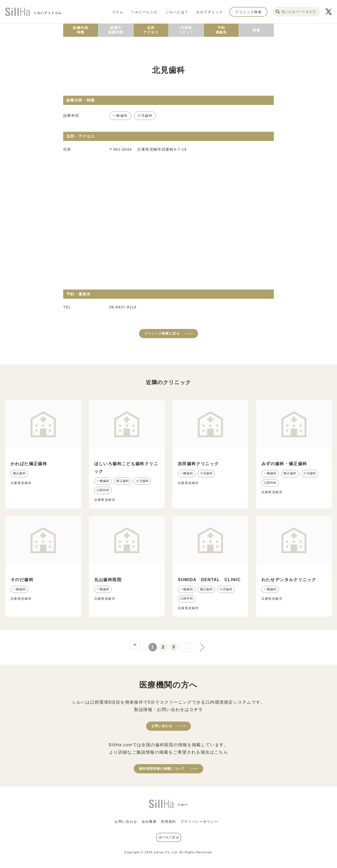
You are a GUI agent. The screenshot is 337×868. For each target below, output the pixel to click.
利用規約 (168, 822)
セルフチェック (209, 12)
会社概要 (149, 822)
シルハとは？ (177, 12)
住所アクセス (151, 30)
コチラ (196, 710)
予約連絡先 (221, 30)
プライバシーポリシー (199, 822)
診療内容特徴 (81, 30)
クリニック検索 (248, 12)
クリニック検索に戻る (162, 333)
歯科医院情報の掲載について (162, 769)
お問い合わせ (162, 726)
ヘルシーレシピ (144, 12)
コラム (118, 12)
